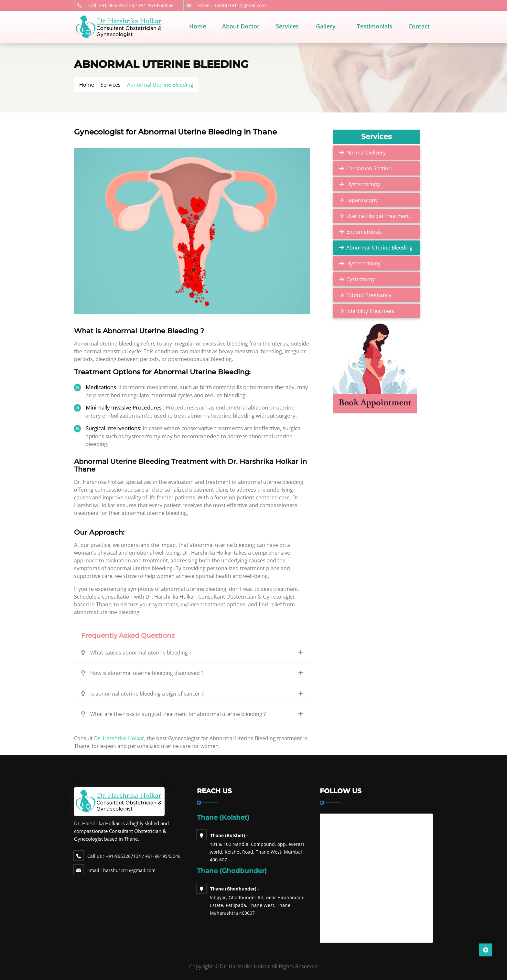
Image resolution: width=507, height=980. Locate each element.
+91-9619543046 (156, 5)
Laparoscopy (362, 200)
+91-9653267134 (111, 5)
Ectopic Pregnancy (369, 295)
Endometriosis (364, 232)
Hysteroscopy (363, 184)
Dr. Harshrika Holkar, (119, 738)
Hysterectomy (363, 263)
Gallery (326, 26)
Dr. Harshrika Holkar (245, 966)
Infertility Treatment (371, 311)
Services (287, 26)
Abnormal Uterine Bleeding (379, 248)
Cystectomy (361, 279)
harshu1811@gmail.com (232, 5)
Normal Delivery (366, 153)
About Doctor (241, 26)
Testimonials (375, 26)
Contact (419, 26)
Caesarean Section (369, 168)
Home (198, 26)
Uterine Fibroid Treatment (378, 216)
